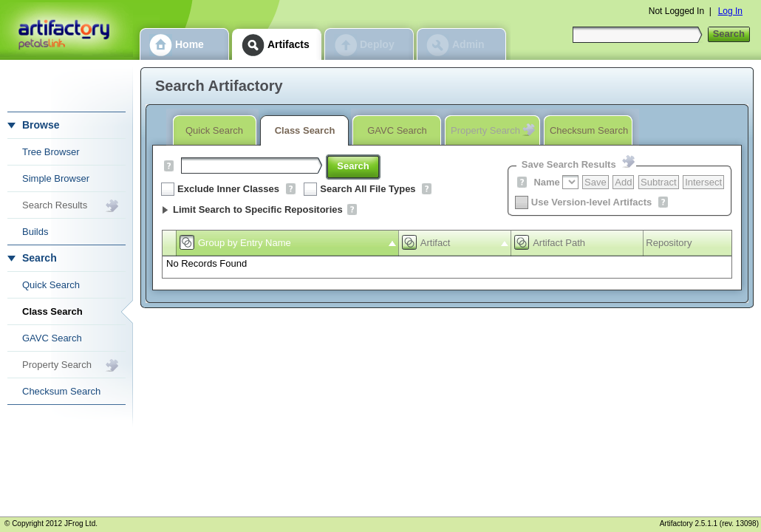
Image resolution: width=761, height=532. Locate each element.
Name (546, 182)
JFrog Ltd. (81, 524)
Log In (730, 11)
